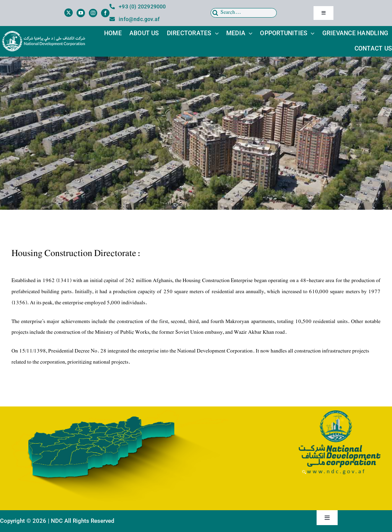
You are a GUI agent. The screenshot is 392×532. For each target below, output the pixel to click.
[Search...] (244, 13)
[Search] (215, 13)
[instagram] (93, 13)
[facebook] (105, 13)
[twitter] (69, 13)
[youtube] (81, 13)
